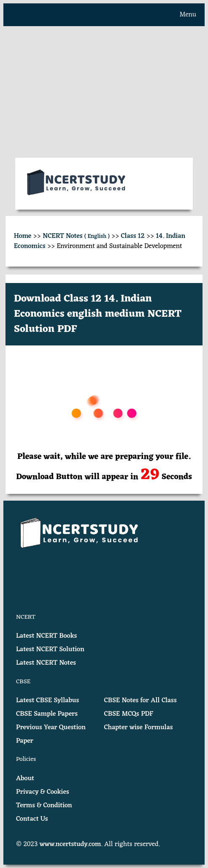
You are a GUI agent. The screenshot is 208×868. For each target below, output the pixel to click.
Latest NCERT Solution (50, 650)
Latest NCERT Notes (46, 663)
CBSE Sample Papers (47, 714)
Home (23, 236)
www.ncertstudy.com (70, 844)
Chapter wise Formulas (139, 728)
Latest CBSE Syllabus (47, 701)
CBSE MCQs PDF (129, 714)
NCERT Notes (76, 236)
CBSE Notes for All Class (140, 701)
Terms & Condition (44, 806)
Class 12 (133, 236)
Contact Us (32, 819)
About (25, 779)
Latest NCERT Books (46, 636)
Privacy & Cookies (43, 792)
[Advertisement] (104, 92)
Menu (188, 15)
